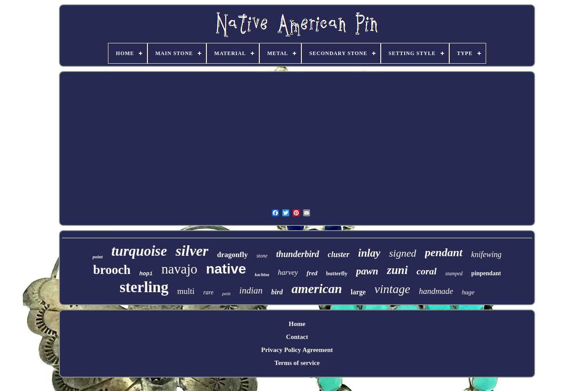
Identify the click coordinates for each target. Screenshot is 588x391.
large (358, 292)
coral (426, 271)
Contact (297, 337)
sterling (144, 287)
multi (186, 291)
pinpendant (486, 273)
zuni (397, 270)
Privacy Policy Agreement (297, 350)
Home (297, 324)
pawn (367, 271)
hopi (146, 274)
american (317, 288)
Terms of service (297, 363)
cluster (339, 254)
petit (226, 293)
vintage (392, 289)
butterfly (337, 273)
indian (251, 290)
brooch (112, 270)
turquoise (139, 251)
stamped (454, 274)
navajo (179, 269)
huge (468, 292)
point (97, 257)
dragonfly (233, 255)
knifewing (487, 254)
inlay (369, 253)
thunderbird (298, 254)
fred (312, 273)
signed (403, 253)
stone (262, 256)
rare (209, 292)
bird (277, 292)
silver (192, 251)
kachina (262, 275)
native (226, 269)
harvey (288, 272)
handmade (436, 291)
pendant (444, 253)
